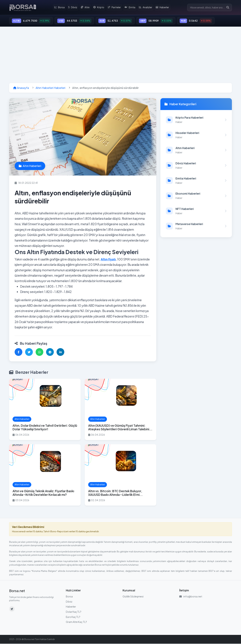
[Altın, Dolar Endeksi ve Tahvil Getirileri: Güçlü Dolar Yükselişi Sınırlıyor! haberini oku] (45, 410)
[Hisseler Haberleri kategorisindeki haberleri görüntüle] (196, 135)
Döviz (73, 8)
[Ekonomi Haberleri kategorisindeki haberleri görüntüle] (196, 196)
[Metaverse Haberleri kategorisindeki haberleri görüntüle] (196, 227)
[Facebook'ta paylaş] (18, 353)
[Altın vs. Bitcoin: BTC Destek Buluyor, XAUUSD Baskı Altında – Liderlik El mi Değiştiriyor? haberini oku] (121, 475)
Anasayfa (21, 88)
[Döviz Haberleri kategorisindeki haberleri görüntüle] (196, 166)
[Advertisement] (121, 55)
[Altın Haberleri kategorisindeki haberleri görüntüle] (196, 151)
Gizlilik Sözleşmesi (133, 597)
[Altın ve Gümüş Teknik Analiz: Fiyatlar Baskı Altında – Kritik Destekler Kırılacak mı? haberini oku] (45, 475)
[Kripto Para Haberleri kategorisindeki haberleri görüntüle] (196, 120)
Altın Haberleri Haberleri (50, 88)
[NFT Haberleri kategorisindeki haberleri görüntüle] (196, 211)
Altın (86, 8)
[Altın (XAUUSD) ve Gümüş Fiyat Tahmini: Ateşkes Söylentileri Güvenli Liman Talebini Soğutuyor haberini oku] (121, 410)
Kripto (99, 8)
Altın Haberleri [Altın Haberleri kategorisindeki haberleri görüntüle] (30, 166)
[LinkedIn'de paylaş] (60, 353)
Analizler (146, 8)
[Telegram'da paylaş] (50, 353)
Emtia (130, 8)
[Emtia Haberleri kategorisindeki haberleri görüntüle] (196, 181)
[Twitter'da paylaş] (29, 353)
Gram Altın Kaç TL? (76, 622)
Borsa (60, 8)
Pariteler (115, 8)
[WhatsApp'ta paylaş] (39, 353)
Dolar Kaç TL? (74, 612)
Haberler (162, 8)
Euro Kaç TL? (73, 617)
